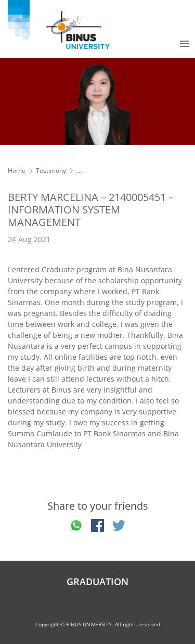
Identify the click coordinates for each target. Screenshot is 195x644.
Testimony (51, 171)
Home (17, 171)
